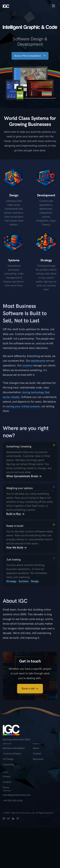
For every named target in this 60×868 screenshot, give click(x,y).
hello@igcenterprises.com (17, 795)
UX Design (8, 759)
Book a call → (30, 689)
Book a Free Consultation (30, 56)
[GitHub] (18, 819)
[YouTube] (4, 819)
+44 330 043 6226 (13, 801)
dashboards (38, 361)
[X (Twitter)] (9, 819)
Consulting (8, 764)
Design (35, 581)
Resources (38, 759)
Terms (6, 788)
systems (27, 365)
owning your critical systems (23, 406)
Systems (24, 581)
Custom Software (12, 754)
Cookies (7, 782)
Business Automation (14, 748)
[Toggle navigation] (54, 6)
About (36, 748)
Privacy (7, 776)
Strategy (11, 581)
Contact (37, 754)
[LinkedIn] (13, 819)
